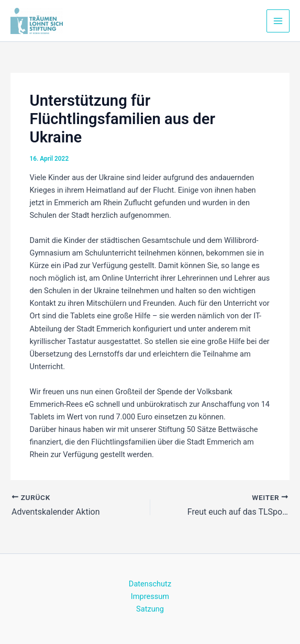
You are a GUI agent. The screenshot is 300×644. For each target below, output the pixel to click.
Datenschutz (150, 584)
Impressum (150, 596)
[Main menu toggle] (278, 21)
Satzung (150, 609)
